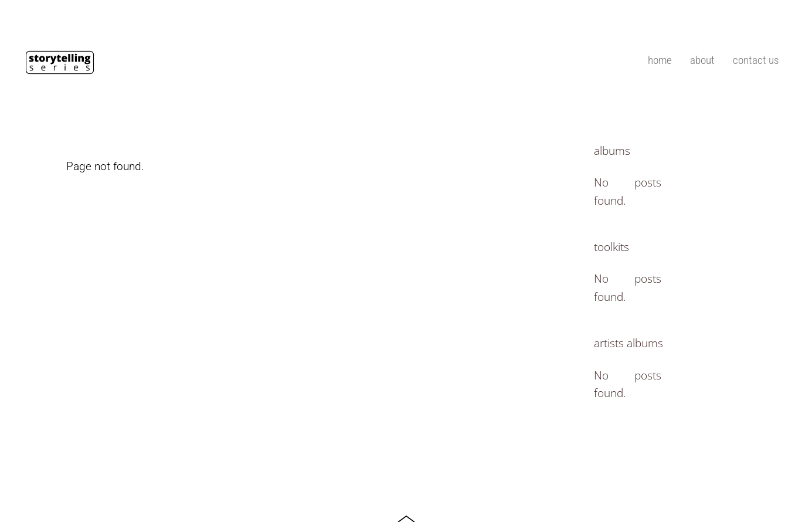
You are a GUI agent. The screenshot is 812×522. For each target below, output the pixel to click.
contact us (756, 60)
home (660, 60)
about (702, 60)
